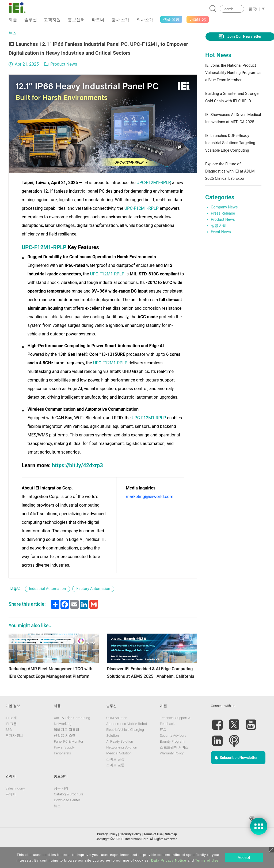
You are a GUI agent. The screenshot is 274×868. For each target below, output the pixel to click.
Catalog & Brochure (68, 810)
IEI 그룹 (11, 739)
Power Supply (64, 763)
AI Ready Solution (120, 757)
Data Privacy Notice (169, 860)
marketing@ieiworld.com (149, 497)
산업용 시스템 (65, 751)
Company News (224, 207)
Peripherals (62, 769)
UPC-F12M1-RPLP (153, 183)
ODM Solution (117, 733)
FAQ (163, 745)
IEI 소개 (11, 733)
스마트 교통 (115, 781)
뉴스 (12, 33)
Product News (64, 64)
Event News (221, 232)
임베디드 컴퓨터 (66, 745)
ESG (9, 745)
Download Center (67, 816)
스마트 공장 (115, 775)
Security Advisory (173, 751)
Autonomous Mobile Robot (127, 739)
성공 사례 (219, 226)
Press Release (223, 213)
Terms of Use (207, 860)
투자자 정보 (14, 751)
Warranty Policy (172, 769)
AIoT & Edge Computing (72, 733)
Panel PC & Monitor (68, 757)
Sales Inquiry (15, 804)
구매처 (11, 810)
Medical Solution (119, 769)
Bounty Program (172, 757)
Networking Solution (122, 763)
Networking (62, 739)
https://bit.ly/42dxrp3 (77, 465)
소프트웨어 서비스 (174, 763)
